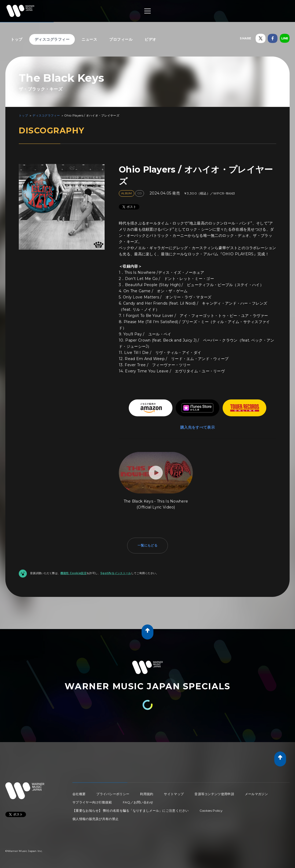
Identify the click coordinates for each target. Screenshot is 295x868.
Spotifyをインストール (116, 573)
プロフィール (121, 39)
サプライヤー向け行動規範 (92, 802)
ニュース (89, 39)
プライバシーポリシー (113, 794)
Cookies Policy (211, 811)
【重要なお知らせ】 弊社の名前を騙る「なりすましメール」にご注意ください (131, 811)
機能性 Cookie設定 (73, 573)
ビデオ (150, 39)
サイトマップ (174, 794)
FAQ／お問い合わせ (138, 802)
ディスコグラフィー (52, 39)
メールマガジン (256, 794)
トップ (17, 39)
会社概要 (79, 794)
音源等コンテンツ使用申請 (214, 794)
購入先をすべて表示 (198, 427)
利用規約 (147, 794)
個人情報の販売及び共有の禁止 (95, 819)
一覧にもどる (147, 545)
